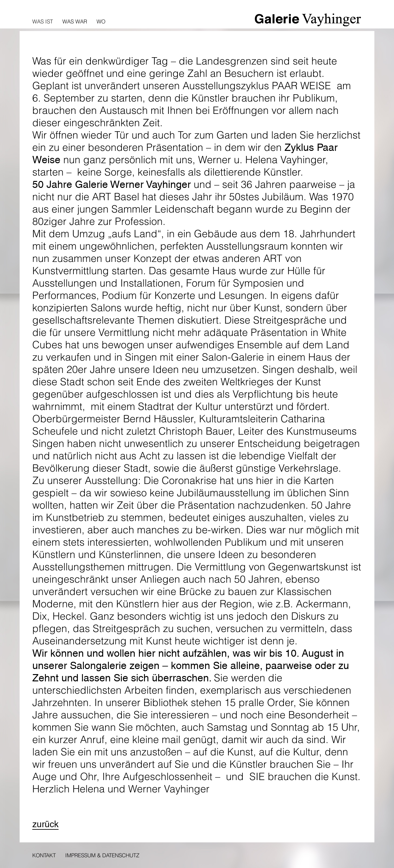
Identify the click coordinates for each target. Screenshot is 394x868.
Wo (101, 21)
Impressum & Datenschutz (102, 855)
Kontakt (44, 855)
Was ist (43, 21)
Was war (75, 21)
